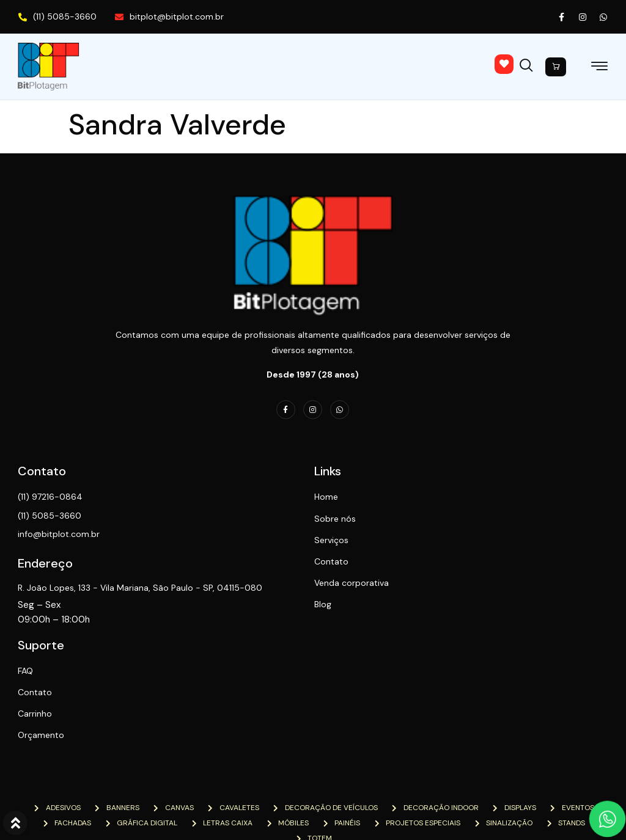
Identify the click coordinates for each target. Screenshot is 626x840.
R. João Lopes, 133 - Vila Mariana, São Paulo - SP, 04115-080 (132, 594)
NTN (168, 811)
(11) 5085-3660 (57, 16)
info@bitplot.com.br (59, 534)
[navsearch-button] (529, 64)
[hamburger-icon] (599, 68)
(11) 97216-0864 (51, 497)
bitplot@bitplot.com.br (169, 16)
